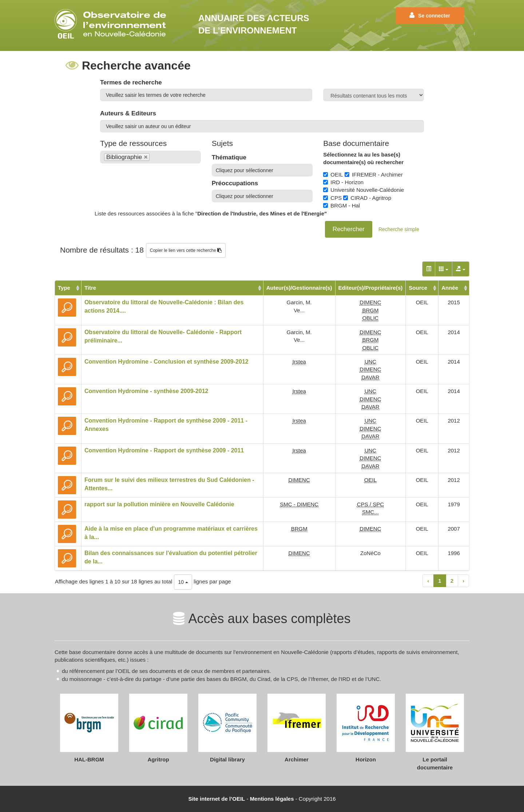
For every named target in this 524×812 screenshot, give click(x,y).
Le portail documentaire (435, 763)
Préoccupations (235, 183)
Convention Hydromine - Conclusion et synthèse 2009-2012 (166, 362)
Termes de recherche (131, 82)
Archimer (297, 759)
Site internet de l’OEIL (217, 799)
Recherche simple (399, 229)
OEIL (333, 175)
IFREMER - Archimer (374, 175)
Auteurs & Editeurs (128, 113)
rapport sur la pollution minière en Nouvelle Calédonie (159, 504)
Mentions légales (272, 799)
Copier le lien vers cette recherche (186, 250)
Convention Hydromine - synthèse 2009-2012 (146, 391)
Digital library (227, 759)
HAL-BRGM (89, 759)
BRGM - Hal (342, 205)
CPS (332, 198)
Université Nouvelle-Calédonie (364, 190)
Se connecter (430, 15)
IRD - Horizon (343, 182)
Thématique (229, 157)
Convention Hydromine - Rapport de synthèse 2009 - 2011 (164, 450)
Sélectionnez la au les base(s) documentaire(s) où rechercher (363, 158)
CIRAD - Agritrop (367, 198)
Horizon (366, 759)
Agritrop (158, 759)
